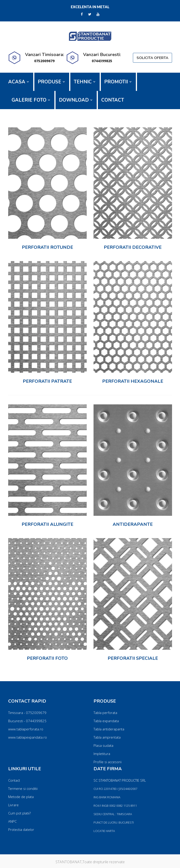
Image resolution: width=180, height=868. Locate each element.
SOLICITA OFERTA (152, 58)
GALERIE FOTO (29, 100)
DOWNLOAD (74, 100)
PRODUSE (49, 82)
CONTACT (113, 100)
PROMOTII (116, 82)
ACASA (17, 82)
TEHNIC (83, 82)
